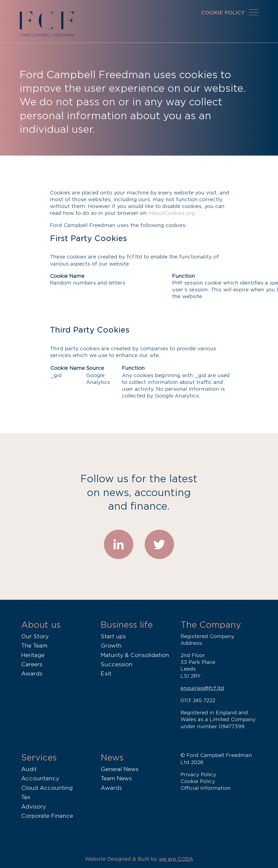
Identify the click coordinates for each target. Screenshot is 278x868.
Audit (29, 769)
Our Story (35, 636)
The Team (34, 646)
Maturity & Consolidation (135, 655)
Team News (116, 778)
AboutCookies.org (171, 213)
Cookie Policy (198, 781)
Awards (32, 674)
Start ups (113, 636)
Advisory (34, 807)
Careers (32, 664)
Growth (111, 646)
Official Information (206, 788)
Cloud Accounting (47, 788)
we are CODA (176, 859)
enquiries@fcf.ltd (202, 688)
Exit (106, 674)
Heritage (33, 655)
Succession (117, 664)
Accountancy (40, 778)
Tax (26, 797)
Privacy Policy (198, 774)
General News (120, 769)
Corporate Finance (47, 816)
